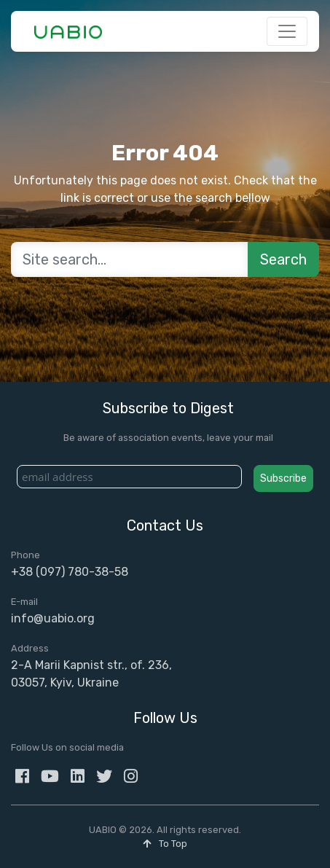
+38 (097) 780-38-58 (70, 572)
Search (283, 259)
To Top (165, 844)
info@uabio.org (53, 618)
